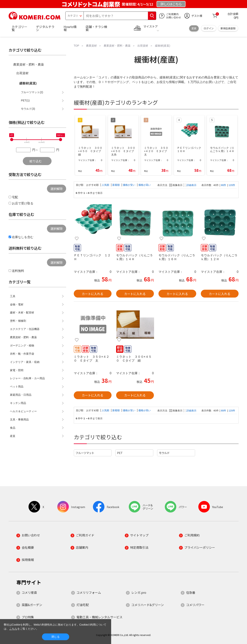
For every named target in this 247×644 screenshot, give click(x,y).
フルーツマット (85, 453)
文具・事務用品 (19, 419)
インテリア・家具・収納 (25, 362)
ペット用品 (17, 387)
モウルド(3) (28, 109)
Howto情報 (70, 28)
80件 (224, 185)
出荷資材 (22, 73)
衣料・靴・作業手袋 (22, 354)
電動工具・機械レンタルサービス (99, 617)
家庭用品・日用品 (21, 395)
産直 (13, 436)
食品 (13, 428)
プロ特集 (28, 617)
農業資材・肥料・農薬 (29, 65)
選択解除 (57, 189)
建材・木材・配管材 (22, 313)
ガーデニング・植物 (22, 345)
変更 (194, 28)
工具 (13, 296)
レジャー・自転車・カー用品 (27, 378)
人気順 (106, 185)
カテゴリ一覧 (19, 28)
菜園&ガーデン (32, 605)
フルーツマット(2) (32, 92)
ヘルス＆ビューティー (23, 411)
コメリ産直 (29, 592)
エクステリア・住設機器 (25, 329)
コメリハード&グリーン (148, 605)
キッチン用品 (18, 403)
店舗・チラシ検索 (96, 28)
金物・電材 (17, 304)
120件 (232, 185)
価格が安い (129, 185)
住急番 (191, 592)
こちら (13, 629)
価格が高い (145, 185)
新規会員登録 (228, 28)
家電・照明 (17, 370)
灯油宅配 (83, 605)
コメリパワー (195, 605)
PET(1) (25, 100)
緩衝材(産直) (28, 83)
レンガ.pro (139, 592)
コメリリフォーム (89, 592)
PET (120, 453)
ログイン (209, 28)
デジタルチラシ (45, 28)
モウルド (164, 453)
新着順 (116, 185)
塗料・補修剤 (18, 321)
